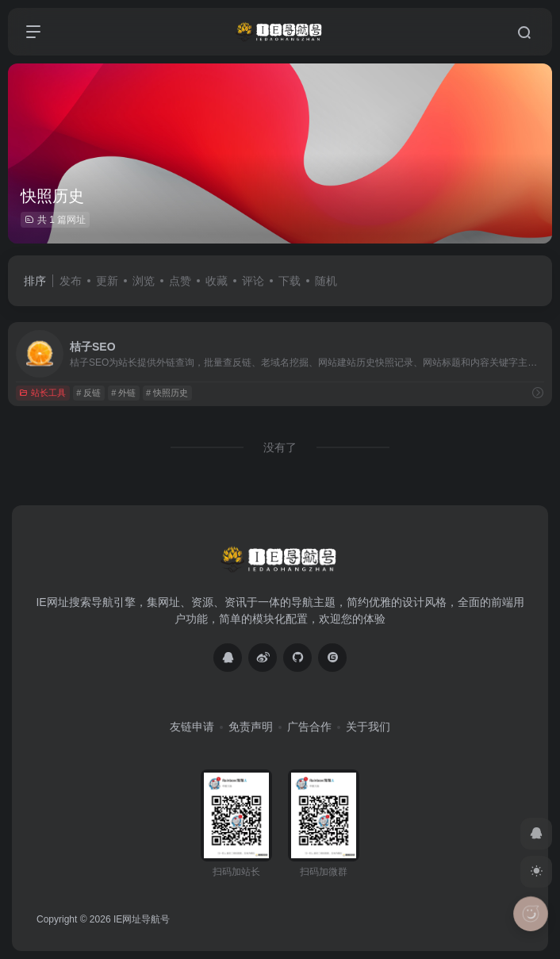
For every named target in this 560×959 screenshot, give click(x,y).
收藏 (217, 281)
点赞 (180, 281)
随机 (326, 281)
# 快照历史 (167, 393)
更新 (107, 281)
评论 (253, 281)
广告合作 (309, 727)
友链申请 (192, 727)
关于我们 (368, 727)
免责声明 (251, 727)
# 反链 (88, 393)
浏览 (144, 281)
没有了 (280, 447)
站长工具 (42, 393)
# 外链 (123, 393)
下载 (290, 281)
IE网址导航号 (142, 919)
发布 (71, 281)
